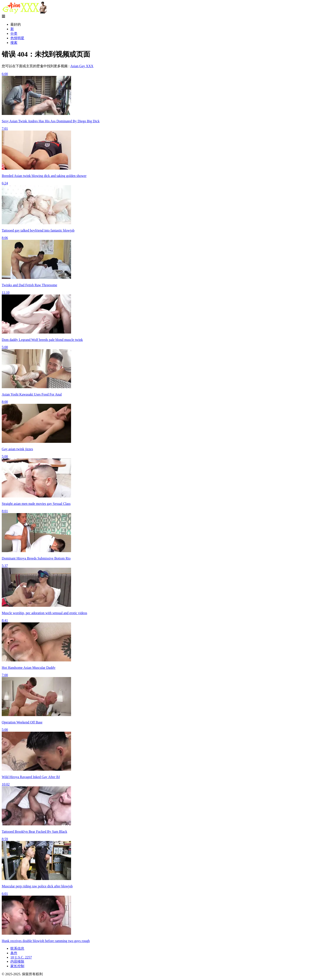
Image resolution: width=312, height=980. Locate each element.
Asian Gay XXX (82, 66)
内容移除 (17, 961)
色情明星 (17, 38)
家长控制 (17, 966)
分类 (14, 34)
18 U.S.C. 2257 (21, 957)
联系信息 (17, 948)
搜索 (14, 43)
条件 (14, 953)
